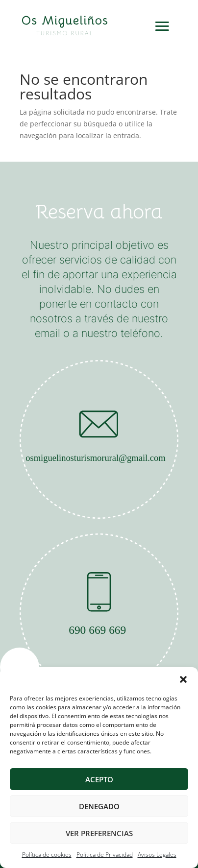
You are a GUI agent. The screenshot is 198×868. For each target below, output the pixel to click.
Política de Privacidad (105, 855)
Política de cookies (47, 855)
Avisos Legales (157, 855)
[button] (183, 679)
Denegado (99, 806)
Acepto (99, 779)
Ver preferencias (99, 833)
